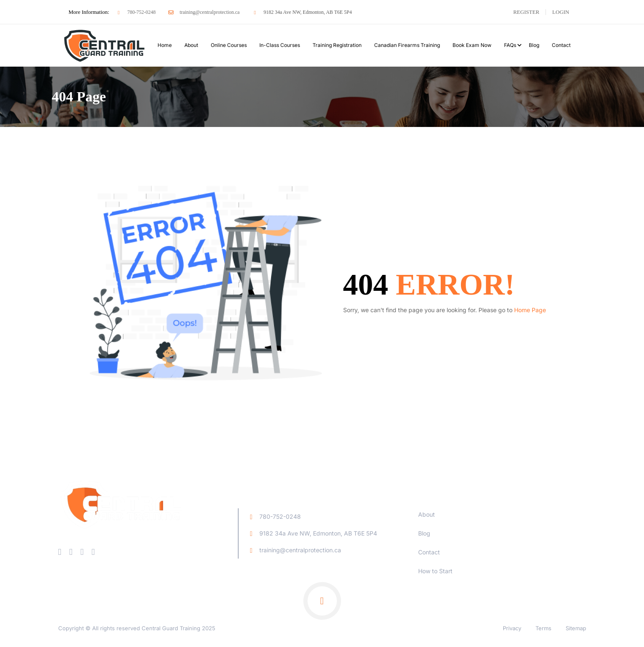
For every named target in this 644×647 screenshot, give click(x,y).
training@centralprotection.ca (204, 12)
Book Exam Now (472, 45)
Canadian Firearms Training (407, 45)
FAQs (510, 45)
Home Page (530, 310)
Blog (534, 45)
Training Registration (337, 45)
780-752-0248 (136, 12)
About (191, 45)
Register (526, 12)
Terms (543, 628)
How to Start (435, 571)
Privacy (512, 628)
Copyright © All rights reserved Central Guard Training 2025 (137, 628)
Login (561, 12)
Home (165, 45)
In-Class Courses (280, 45)
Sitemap (576, 628)
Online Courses (229, 45)
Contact (561, 45)
